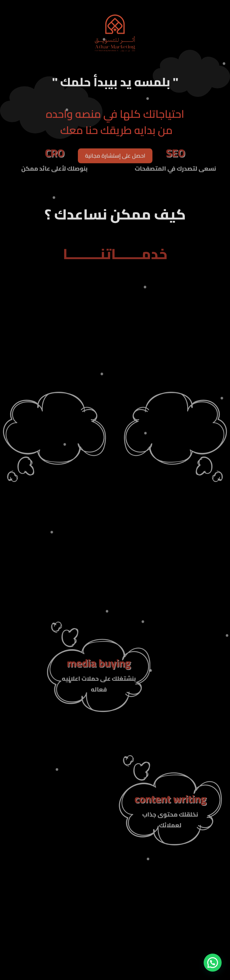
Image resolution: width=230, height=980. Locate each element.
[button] (213, 963)
